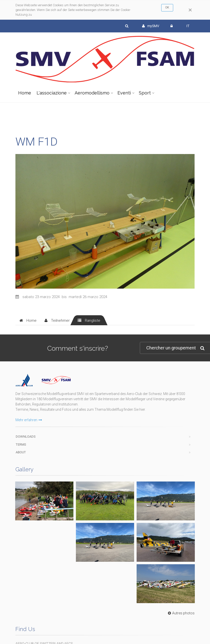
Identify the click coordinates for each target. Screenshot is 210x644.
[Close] (190, 10)
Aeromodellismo (92, 93)
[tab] (28, 320)
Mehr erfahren (29, 420)
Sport (145, 93)
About (21, 452)
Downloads (26, 437)
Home (25, 93)
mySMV (151, 26)
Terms (21, 444)
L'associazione (52, 93)
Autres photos (181, 613)
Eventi (124, 93)
